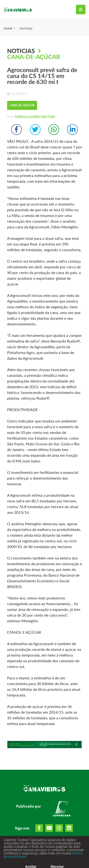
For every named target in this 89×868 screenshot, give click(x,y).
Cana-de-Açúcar (34, 57)
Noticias (26, 28)
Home (8, 28)
